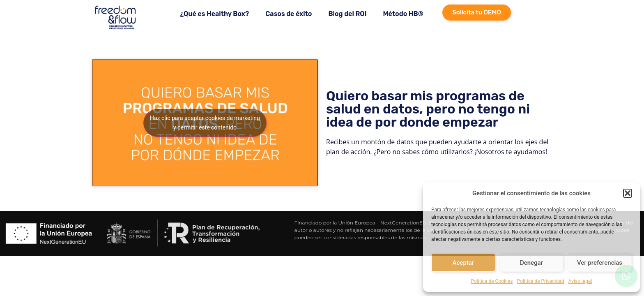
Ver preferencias (600, 263)
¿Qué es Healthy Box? (214, 14)
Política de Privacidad (541, 281)
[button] (628, 193)
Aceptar (463, 263)
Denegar (531, 263)
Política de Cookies (492, 281)
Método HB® (403, 14)
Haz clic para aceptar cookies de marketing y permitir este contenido (205, 123)
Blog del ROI (347, 14)
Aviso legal (580, 281)
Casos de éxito (289, 14)
